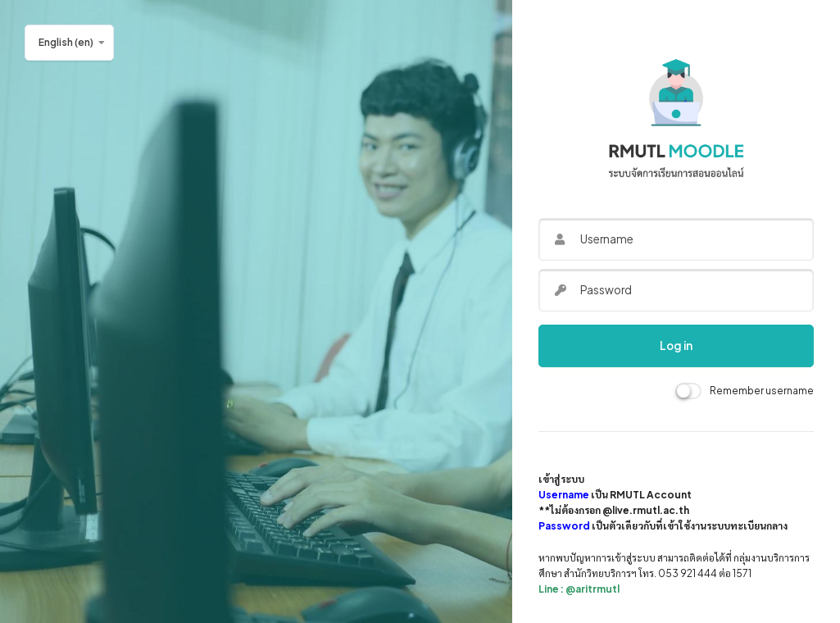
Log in (676, 346)
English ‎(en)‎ (66, 42)
